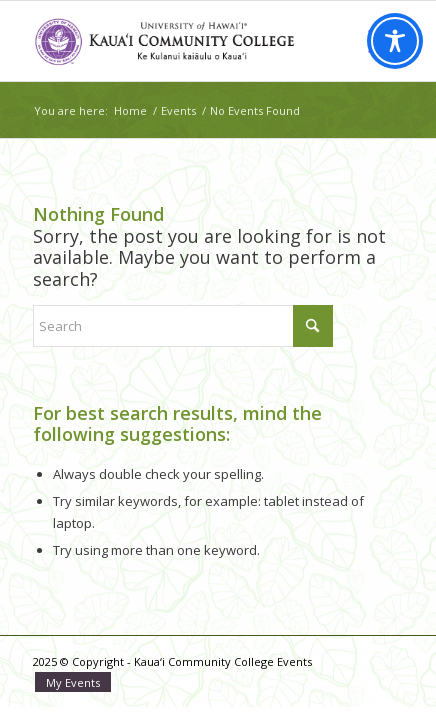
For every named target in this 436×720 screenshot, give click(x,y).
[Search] (183, 326)
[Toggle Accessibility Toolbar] (395, 41)
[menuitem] (68, 683)
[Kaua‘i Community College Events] (181, 41)
